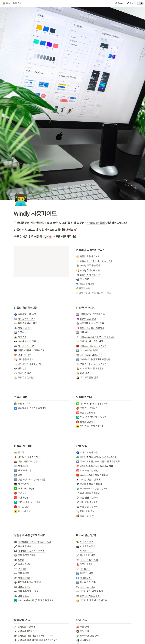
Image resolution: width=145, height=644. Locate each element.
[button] (12, 3)
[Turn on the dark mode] (140, 4)
